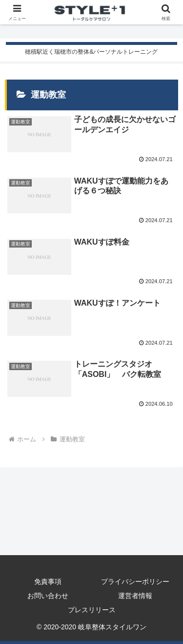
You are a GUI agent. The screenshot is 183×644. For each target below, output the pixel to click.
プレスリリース (92, 610)
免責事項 (48, 582)
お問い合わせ (48, 596)
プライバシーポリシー (135, 582)
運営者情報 (135, 596)
